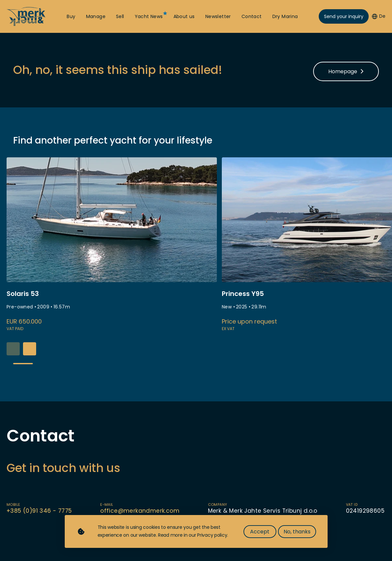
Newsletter (218, 17)
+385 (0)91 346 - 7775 (39, 511)
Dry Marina (285, 17)
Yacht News (149, 17)
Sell (120, 17)
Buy (71, 17)
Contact (252, 17)
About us (184, 17)
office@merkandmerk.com (140, 511)
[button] (30, 349)
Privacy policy (212, 535)
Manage (96, 17)
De (379, 16)
